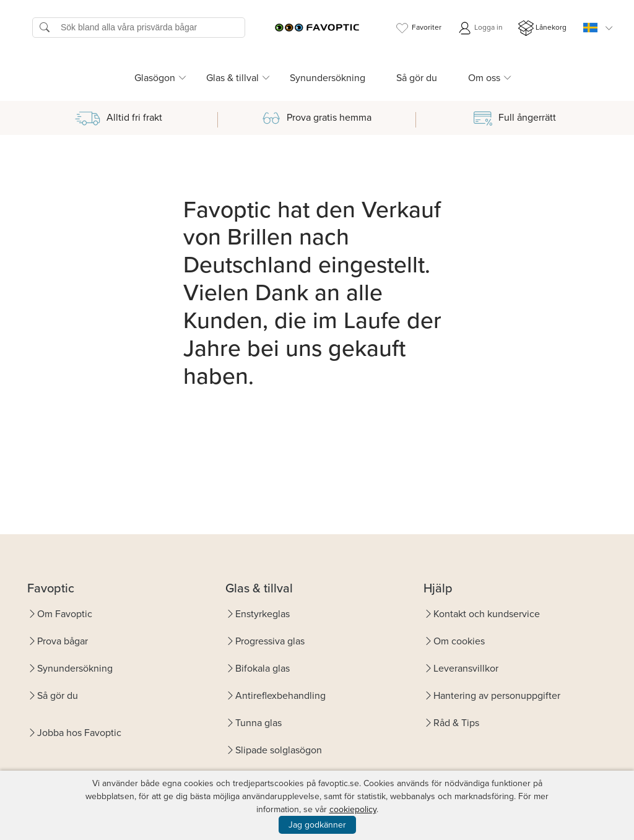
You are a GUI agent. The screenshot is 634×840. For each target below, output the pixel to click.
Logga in (480, 28)
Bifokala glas (263, 668)
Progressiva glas (270, 641)
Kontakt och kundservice (487, 614)
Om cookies (459, 641)
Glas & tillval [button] (232, 78)
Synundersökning (328, 78)
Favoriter (418, 28)
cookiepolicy (353, 809)
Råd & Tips (456, 723)
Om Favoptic (65, 614)
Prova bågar (63, 641)
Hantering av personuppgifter (497, 695)
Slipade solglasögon (279, 750)
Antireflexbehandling (280, 695)
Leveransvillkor (466, 668)
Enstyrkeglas (263, 614)
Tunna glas (258, 723)
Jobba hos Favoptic (79, 733)
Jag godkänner (317, 825)
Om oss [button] (484, 78)
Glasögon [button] (155, 78)
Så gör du (417, 78)
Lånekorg (542, 28)
